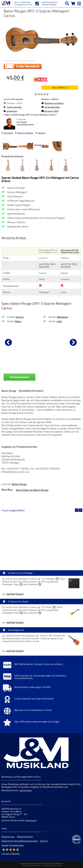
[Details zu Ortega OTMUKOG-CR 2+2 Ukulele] (55, 342)
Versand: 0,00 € (50, 111)
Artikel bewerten (19, 377)
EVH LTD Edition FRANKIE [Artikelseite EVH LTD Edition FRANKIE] (22, 558)
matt (59, 321)
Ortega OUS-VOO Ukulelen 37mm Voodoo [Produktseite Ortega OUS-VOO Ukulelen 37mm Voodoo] (16, 366)
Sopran (20, 317)
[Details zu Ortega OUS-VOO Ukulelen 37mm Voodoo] (16, 342)
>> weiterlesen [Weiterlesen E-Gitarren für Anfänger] (13, 594)
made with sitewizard (53, 865)
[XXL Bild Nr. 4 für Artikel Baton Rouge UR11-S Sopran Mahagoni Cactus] (57, 147)
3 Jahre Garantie (13, 107)
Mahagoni (62, 317)
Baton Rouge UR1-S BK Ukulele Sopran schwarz (70, 252)
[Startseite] (6, 4)
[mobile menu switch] (79, 3)
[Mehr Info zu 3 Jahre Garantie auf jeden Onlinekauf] (41, 700)
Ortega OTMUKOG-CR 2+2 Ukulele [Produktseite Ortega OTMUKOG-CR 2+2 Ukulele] (55, 366)
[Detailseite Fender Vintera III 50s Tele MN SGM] (61, 538)
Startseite (8, 133)
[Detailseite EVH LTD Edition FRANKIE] (21, 538)
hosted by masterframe (31, 865)
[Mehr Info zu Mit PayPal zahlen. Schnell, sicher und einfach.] (41, 666)
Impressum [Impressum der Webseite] (31, 820)
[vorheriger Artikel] (8, 342)
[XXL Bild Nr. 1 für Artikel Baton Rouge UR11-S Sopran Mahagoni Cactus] (10, 147)
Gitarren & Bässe (25, 133)
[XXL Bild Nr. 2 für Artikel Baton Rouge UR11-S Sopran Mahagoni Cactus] (26, 147)
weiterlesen (26, 790)
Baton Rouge (19, 484)
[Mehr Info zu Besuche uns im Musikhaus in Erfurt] (41, 712)
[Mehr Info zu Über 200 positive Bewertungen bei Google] (41, 723)
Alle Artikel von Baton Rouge (32, 490)
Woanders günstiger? (53, 103)
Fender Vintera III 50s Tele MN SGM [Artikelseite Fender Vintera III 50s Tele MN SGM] (61, 558)
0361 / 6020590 (22, 122)
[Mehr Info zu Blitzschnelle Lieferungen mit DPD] (41, 689)
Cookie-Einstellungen (13, 845)
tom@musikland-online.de (25, 124)
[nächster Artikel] (73, 342)
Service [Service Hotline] (44, 841)
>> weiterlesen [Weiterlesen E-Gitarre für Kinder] (13, 622)
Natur (18, 321)
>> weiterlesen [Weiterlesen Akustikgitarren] (13, 651)
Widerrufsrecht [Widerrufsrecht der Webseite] (25, 836)
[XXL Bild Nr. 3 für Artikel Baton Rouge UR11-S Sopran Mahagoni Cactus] (41, 147)
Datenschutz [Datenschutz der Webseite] (8, 836)
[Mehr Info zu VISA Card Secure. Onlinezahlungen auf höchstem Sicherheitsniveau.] (41, 677)
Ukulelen (42, 133)
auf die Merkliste (51, 107)
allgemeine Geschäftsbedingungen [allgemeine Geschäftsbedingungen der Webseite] (20, 841)
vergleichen (10, 111)
